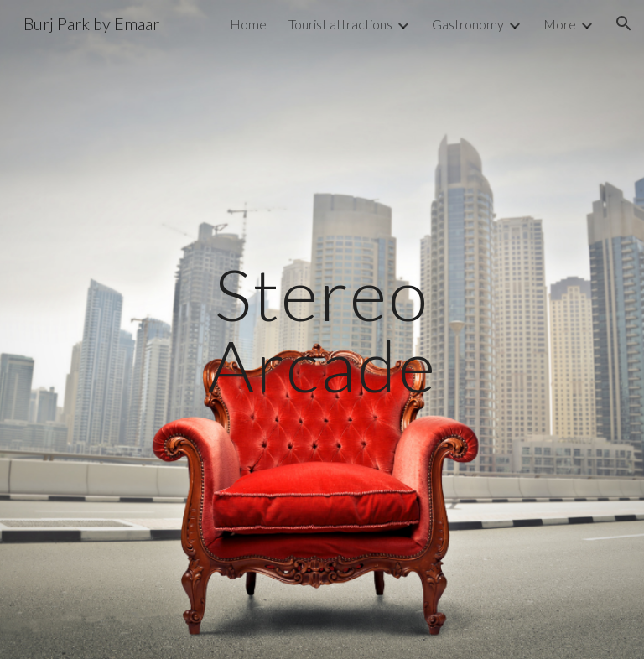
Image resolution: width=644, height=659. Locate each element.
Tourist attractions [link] (340, 24)
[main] (322, 330)
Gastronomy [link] (468, 24)
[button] (624, 23)
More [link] (560, 24)
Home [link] (248, 24)
